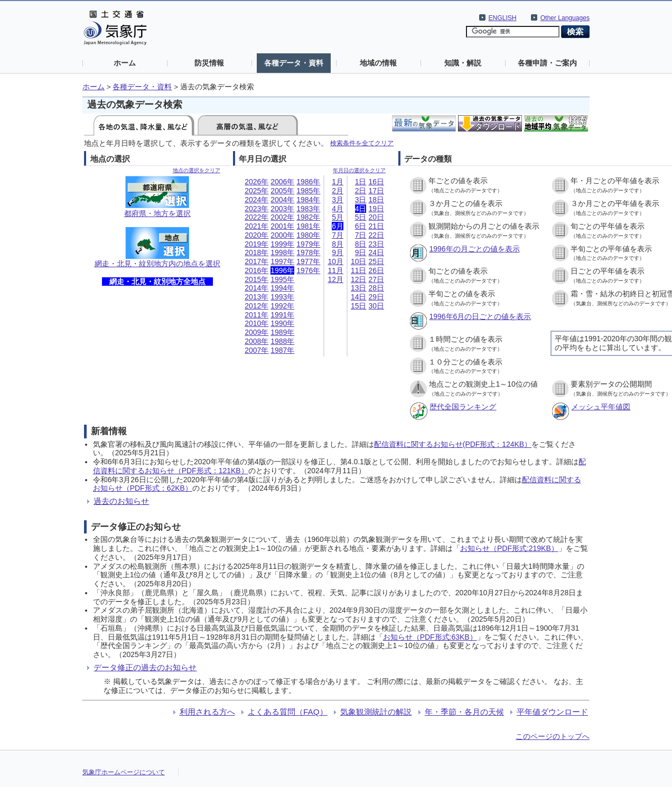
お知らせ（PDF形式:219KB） (509, 548)
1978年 (308, 252)
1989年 (282, 332)
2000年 (282, 235)
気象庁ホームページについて (124, 772)
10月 (335, 261)
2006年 (282, 182)
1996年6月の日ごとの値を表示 (480, 316)
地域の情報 (378, 63)
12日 (359, 279)
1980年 (308, 235)
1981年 (308, 226)
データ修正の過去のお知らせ (145, 667)
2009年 (256, 332)
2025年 (256, 191)
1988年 (282, 341)
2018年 (256, 252)
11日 (359, 270)
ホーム (125, 63)
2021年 (256, 226)
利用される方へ (207, 712)
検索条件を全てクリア (362, 143)
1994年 (282, 288)
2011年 (256, 315)
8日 (361, 244)
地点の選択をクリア (197, 170)
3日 (361, 200)
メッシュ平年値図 (601, 407)
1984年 (308, 200)
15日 (359, 306)
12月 (335, 279)
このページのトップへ (553, 736)
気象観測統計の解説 (376, 712)
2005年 (282, 191)
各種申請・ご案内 (547, 63)
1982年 (308, 217)
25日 (376, 261)
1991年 (282, 315)
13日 (359, 288)
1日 (361, 182)
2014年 (256, 288)
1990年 (282, 323)
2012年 (256, 306)
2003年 (282, 209)
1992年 (282, 306)
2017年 (256, 261)
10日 (359, 261)
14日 (359, 297)
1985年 (308, 191)
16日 (376, 182)
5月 (338, 217)
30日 (376, 306)
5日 (361, 217)
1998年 (282, 252)
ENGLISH (503, 18)
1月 (338, 182)
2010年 (256, 323)
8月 (338, 244)
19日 (376, 209)
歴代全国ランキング (463, 407)
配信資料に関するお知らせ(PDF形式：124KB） (453, 444)
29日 (376, 297)
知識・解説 (463, 63)
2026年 (256, 182)
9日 (361, 252)
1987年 (282, 350)
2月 (338, 191)
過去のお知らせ (121, 501)
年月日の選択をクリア (359, 170)
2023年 (256, 209)
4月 (338, 209)
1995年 (282, 279)
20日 (376, 217)
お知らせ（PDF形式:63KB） (430, 637)
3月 (338, 200)
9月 (338, 252)
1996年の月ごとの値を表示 (474, 249)
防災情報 (209, 63)
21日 (376, 226)
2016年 (256, 270)
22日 (376, 235)
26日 (376, 270)
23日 (376, 244)
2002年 (282, 217)
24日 (376, 252)
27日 (376, 279)
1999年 (282, 244)
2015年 (256, 279)
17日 (376, 191)
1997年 (282, 261)
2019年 (256, 244)
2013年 (256, 297)
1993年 (282, 297)
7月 (338, 235)
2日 (361, 191)
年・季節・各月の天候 (464, 712)
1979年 (308, 244)
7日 (361, 235)
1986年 (308, 182)
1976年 (308, 270)
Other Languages (565, 18)
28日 (376, 288)
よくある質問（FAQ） (288, 712)
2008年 (256, 341)
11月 (335, 270)
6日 (361, 226)
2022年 (256, 217)
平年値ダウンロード (552, 712)
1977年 (308, 261)
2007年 (256, 350)
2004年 (282, 200)
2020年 (256, 235)
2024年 (256, 200)
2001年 (282, 226)
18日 (376, 200)
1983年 (308, 209)
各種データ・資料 (294, 63)
